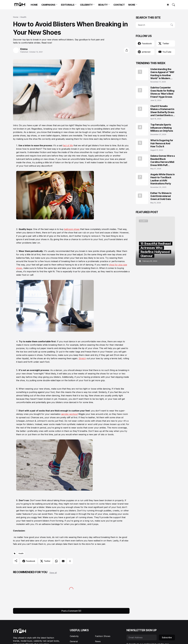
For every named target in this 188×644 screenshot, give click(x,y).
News (98, 641)
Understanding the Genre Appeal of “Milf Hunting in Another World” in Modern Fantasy (162, 74)
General (74, 641)
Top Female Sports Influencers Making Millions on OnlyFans (162, 128)
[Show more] (70, 561)
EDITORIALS (68, 5)
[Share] (127, 50)
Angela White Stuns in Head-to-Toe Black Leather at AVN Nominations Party (163, 179)
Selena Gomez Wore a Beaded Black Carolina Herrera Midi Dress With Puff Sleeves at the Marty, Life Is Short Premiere (163, 161)
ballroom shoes (72, 229)
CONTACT (119, 5)
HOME (34, 5)
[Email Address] (142, 637)
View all (53, 573)
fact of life (68, 145)
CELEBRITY (86, 5)
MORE (132, 5)
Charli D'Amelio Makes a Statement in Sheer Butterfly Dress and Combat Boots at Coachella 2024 (162, 111)
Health (23, 17)
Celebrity (74, 636)
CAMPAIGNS (48, 5)
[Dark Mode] (167, 5)
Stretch (82, 358)
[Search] (172, 5)
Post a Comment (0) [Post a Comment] (71, 611)
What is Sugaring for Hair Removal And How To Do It (162, 143)
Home (16, 17)
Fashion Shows (103, 636)
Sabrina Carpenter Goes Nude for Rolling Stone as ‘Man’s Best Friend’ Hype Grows (162, 92)
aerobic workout (69, 414)
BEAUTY (103, 5)
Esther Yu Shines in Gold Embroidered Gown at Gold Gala (161, 196)
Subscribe (167, 637)
